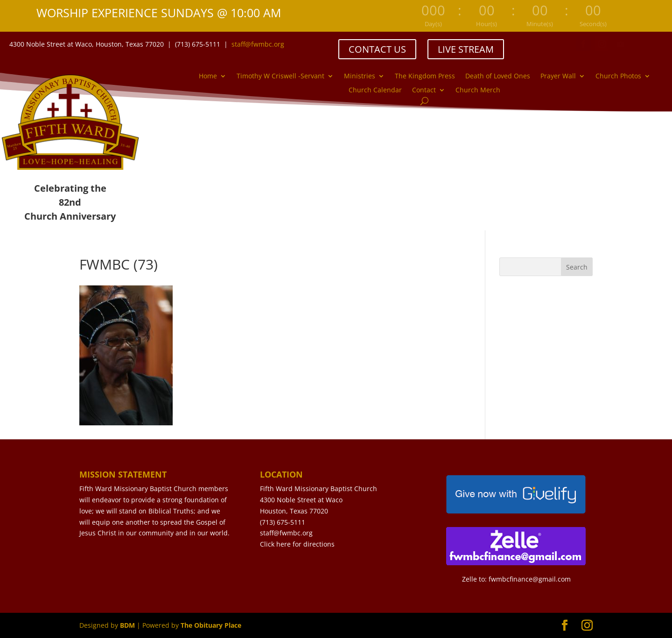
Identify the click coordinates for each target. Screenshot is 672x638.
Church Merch (478, 90)
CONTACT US (377, 49)
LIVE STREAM (466, 49)
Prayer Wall (558, 76)
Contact (424, 90)
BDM (127, 625)
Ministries (360, 76)
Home (208, 76)
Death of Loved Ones (498, 76)
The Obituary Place (211, 625)
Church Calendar (375, 90)
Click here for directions (297, 544)
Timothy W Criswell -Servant (280, 76)
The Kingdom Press (425, 76)
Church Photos (618, 76)
